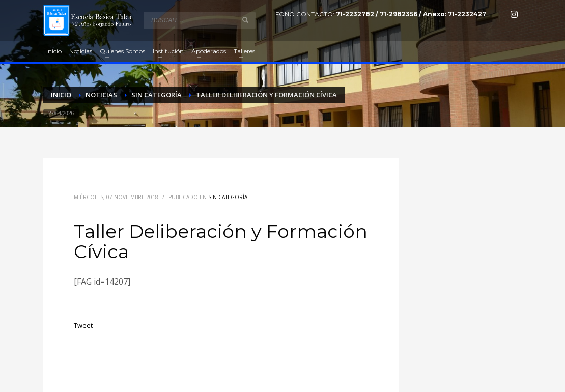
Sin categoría (228, 197)
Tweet (83, 325)
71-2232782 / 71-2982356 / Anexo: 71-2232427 (411, 14)
